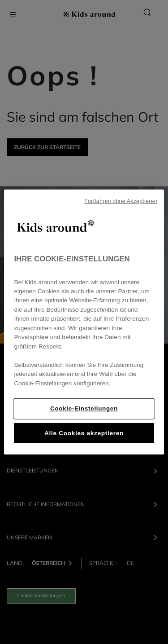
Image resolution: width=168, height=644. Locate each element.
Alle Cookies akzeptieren (84, 433)
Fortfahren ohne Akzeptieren (121, 201)
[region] (84, 322)
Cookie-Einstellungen (84, 408)
